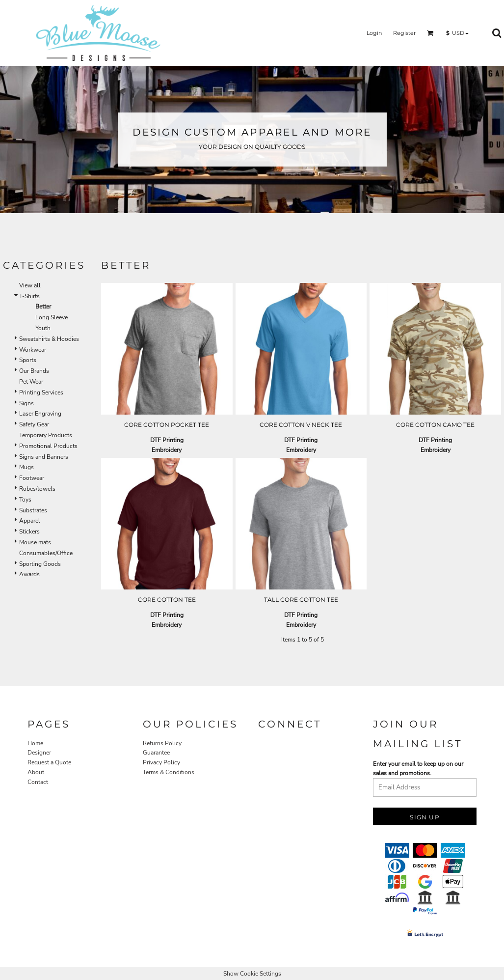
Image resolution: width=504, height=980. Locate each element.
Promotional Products (48, 446)
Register (404, 33)
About (36, 772)
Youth (43, 328)
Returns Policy (162, 743)
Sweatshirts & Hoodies (49, 339)
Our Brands (34, 371)
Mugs (27, 467)
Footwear (32, 478)
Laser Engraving (40, 414)
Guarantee (156, 753)
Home (35, 743)
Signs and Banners (44, 457)
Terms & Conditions (169, 772)
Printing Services (41, 392)
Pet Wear (31, 382)
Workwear (33, 350)
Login (374, 33)
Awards (29, 574)
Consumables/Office (46, 553)
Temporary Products (46, 435)
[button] (430, 33)
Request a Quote (49, 762)
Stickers (29, 532)
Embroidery (167, 450)
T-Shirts (29, 296)
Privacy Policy (161, 762)
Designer (39, 753)
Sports (28, 360)
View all (30, 285)
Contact (38, 782)
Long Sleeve (52, 317)
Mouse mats (35, 542)
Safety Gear (34, 424)
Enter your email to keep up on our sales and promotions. (418, 769)
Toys (25, 500)
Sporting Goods (40, 564)
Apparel (30, 521)
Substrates (33, 510)
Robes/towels (37, 489)
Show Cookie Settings (252, 974)
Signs (27, 403)
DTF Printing (167, 440)
